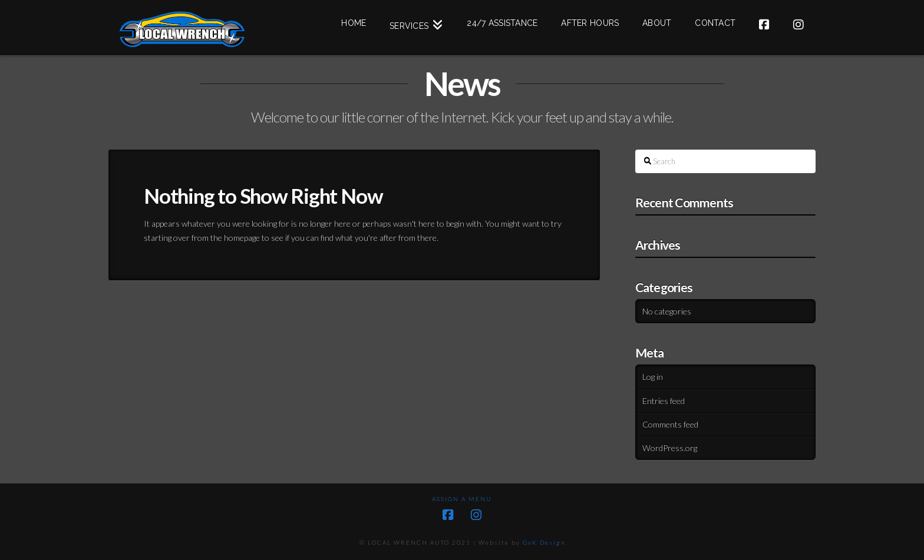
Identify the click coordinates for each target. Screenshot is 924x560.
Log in (653, 377)
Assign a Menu (462, 499)
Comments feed (670, 424)
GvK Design (544, 542)
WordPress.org (670, 448)
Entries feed (664, 401)
